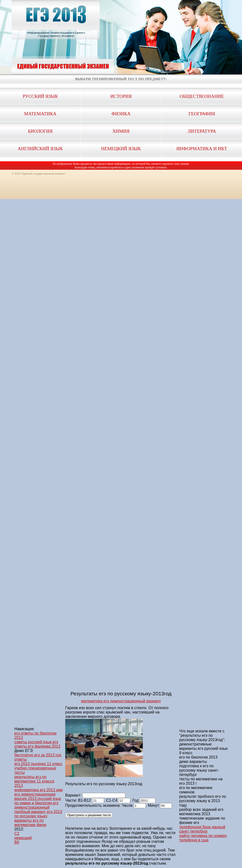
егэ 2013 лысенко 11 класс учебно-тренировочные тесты (38, 768)
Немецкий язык (121, 149)
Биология (40, 131)
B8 (17, 842)
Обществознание (202, 96)
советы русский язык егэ (36, 742)
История (121, 96)
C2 (17, 833)
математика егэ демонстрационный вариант (121, 701)
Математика (40, 114)
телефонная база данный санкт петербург (202, 829)
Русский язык (40, 96)
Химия (121, 131)
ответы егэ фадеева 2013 (37, 746)
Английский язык (40, 149)
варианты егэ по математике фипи (30, 823)
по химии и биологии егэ (36, 803)
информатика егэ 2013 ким (39, 790)
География (202, 114)
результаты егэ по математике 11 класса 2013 (34, 781)
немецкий (23, 838)
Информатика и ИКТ (202, 149)
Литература (202, 131)
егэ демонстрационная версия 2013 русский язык (38, 796)
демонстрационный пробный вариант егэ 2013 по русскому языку (38, 812)
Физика (121, 114)
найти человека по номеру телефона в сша (203, 838)
